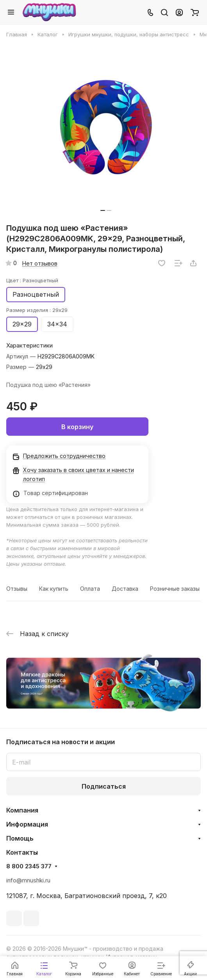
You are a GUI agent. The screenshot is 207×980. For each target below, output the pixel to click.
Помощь (20, 838)
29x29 (22, 324)
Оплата (90, 589)
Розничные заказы (175, 589)
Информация (27, 824)
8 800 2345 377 (29, 866)
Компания (22, 810)
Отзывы (17, 589)
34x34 (57, 324)
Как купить (54, 589)
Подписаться (104, 786)
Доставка (125, 589)
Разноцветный (36, 294)
